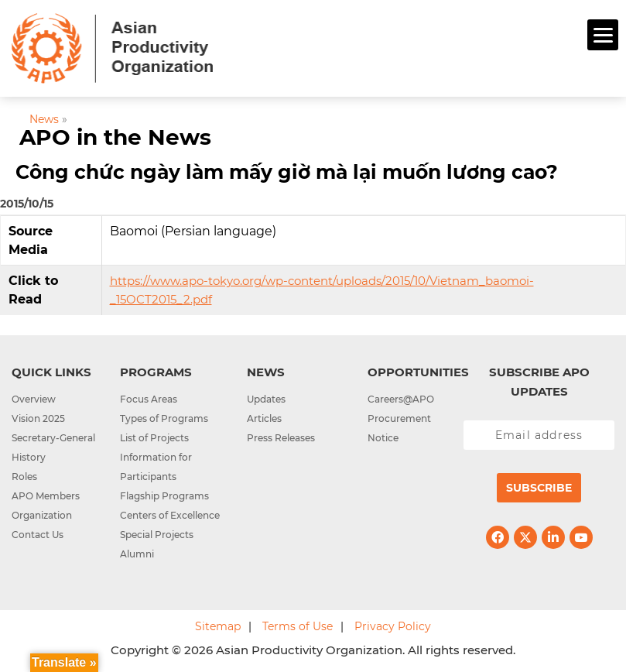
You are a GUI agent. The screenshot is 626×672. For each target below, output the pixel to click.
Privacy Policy (393, 626)
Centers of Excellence (170, 515)
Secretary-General (53, 438)
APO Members (46, 496)
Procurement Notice (399, 428)
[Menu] (603, 35)
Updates (266, 399)
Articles (264, 418)
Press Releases (281, 438)
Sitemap (218, 626)
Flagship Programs (164, 496)
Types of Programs (164, 418)
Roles (24, 477)
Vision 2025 (38, 418)
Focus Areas (149, 399)
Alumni (137, 554)
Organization (42, 515)
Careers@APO (401, 399)
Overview (34, 399)
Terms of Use (298, 626)
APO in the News (115, 137)
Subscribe (539, 488)
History (29, 457)
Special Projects (157, 535)
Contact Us (38, 535)
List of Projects (154, 438)
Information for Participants (156, 467)
